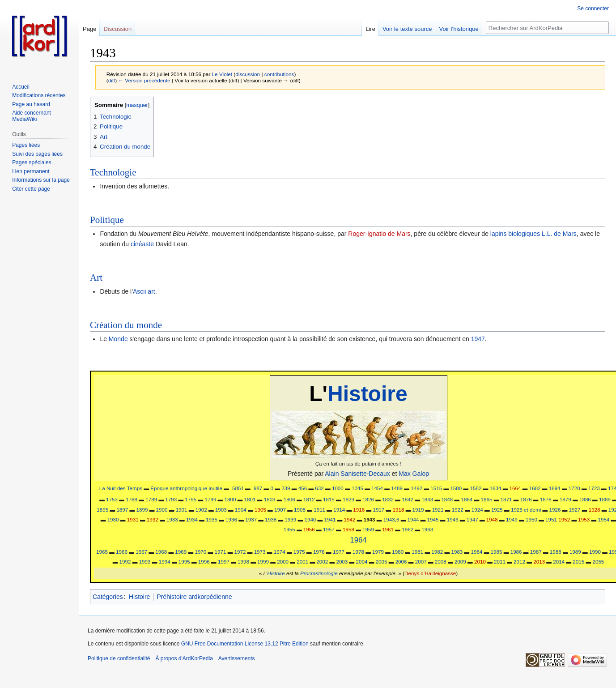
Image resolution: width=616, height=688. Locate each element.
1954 (603, 519)
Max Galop (414, 474)
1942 (350, 519)
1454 (377, 488)
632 (319, 488)
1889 (605, 499)
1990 (595, 552)
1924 (477, 510)
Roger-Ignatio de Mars (379, 234)
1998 (243, 562)
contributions (279, 74)
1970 (200, 552)
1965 (102, 552)
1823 (348, 499)
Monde (118, 339)
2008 (441, 562)
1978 (358, 552)
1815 (329, 499)
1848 (447, 499)
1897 (122, 510)
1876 (526, 499)
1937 (251, 519)
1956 (309, 529)
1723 (594, 488)
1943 (370, 519)
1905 (260, 510)
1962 (408, 529)
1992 (125, 562)
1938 (271, 519)
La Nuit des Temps (121, 488)
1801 (250, 499)
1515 (436, 488)
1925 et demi (526, 510)
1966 (122, 552)
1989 (575, 552)
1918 (398, 510)
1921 (438, 510)
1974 (280, 552)
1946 (453, 519)
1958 (348, 529)
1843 (427, 499)
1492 (416, 488)
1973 (260, 552)
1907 (280, 510)
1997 (224, 562)
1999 (263, 562)
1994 (165, 562)
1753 (112, 499)
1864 (467, 499)
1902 (201, 510)
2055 (598, 562)
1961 (388, 529)
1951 (551, 519)
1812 (309, 499)
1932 (153, 519)
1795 (191, 499)
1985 (497, 552)
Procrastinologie (319, 573)
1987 (536, 552)
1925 (497, 510)
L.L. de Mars (559, 234)
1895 (102, 510)
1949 (512, 519)
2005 (382, 562)
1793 (171, 499)
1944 (413, 519)
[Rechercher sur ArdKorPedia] (547, 28)
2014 (559, 562)
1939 (290, 519)
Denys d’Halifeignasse (430, 573)
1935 (212, 519)
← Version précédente (144, 80)
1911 (319, 510)
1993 (145, 562)
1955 (289, 529)
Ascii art (144, 291)
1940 (310, 519)
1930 (113, 519)
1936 (231, 519)
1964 (358, 540)
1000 (338, 488)
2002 (322, 562)
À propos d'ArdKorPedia (184, 658)
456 (303, 488)
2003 (342, 562)
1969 (181, 552)
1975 (299, 552)
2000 (283, 562)
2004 (361, 562)
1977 (339, 552)
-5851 (237, 488)
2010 (480, 562)
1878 (546, 499)
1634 (496, 488)
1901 (182, 510)
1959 (368, 529)
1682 (535, 488)
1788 (132, 499)
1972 (240, 552)
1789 (151, 499)
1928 (595, 510)
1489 (397, 488)
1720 (574, 488)
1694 (555, 488)
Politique (107, 220)
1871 (506, 499)
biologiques (524, 234)
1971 (220, 552)
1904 (241, 510)
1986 (516, 552)
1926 (555, 510)
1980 (398, 552)
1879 (565, 499)
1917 (378, 510)
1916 (359, 510)
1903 (221, 510)
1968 (161, 552)
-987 (257, 488)
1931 (133, 519)
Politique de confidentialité (119, 658)
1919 (418, 510)
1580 (456, 488)
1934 (192, 519)
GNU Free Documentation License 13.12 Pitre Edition (245, 644)
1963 (427, 529)
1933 (172, 519)
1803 (270, 499)
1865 (487, 499)
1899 (142, 510)
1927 (575, 510)
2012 (519, 562)
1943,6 (391, 519)
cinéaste (142, 244)
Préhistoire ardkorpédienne (194, 597)
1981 (417, 552)
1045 (357, 488)
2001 (302, 562)
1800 (230, 499)
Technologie (113, 172)
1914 (339, 510)
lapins (499, 234)
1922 (458, 510)
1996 (204, 562)
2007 (421, 562)
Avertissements (237, 658)
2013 (539, 562)
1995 (184, 562)
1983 (457, 552)
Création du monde (126, 325)
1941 (330, 519)
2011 (500, 562)
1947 (478, 339)
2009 (460, 562)
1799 (210, 499)
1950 (531, 519)
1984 (477, 552)
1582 (476, 488)
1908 (300, 510)
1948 (492, 519)
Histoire (367, 394)
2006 (401, 562)
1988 (556, 552)
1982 (437, 552)
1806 (289, 499)
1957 (329, 529)
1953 (584, 519)
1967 (141, 552)
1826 (368, 499)
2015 (578, 562)
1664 (515, 488)
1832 (388, 499)
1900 (162, 510)
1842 (408, 499)
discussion (248, 74)
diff (112, 80)
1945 (433, 519)
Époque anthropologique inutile (186, 488)
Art (96, 278)
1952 (564, 519)
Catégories (108, 597)
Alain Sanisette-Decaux (357, 474)
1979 (378, 552)
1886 (585, 499)
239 (286, 488)
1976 (319, 552)
